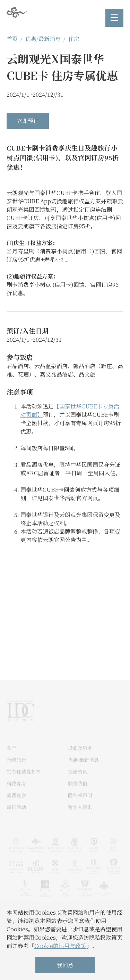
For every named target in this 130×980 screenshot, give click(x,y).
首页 (12, 39)
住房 (74, 39)
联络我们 (78, 792)
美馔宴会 (16, 803)
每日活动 (16, 815)
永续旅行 (16, 768)
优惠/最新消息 (43, 39)
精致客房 (16, 792)
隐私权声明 (80, 803)
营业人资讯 (80, 815)
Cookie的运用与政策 (60, 946)
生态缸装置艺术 (24, 780)
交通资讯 (78, 780)
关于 (11, 756)
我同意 (65, 965)
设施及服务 (80, 756)
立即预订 (28, 121)
